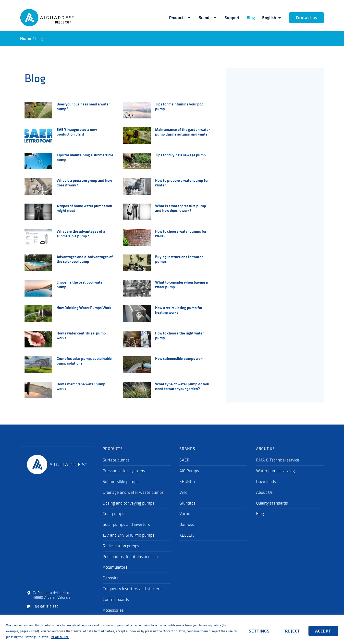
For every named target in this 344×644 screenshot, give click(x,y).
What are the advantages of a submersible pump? (81, 234)
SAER (184, 460)
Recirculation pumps (121, 546)
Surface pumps (116, 460)
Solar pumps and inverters (126, 524)
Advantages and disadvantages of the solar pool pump (85, 259)
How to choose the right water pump (179, 335)
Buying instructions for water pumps (179, 259)
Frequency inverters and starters (132, 589)
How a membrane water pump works (81, 386)
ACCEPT (323, 631)
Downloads (266, 482)
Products (180, 18)
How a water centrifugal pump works (81, 335)
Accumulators (115, 567)
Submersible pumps (121, 482)
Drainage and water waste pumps (133, 492)
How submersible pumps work (179, 358)
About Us (264, 492)
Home (26, 38)
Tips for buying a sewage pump (180, 155)
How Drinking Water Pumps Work (84, 308)
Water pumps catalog (275, 471)
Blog (251, 18)
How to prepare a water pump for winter (182, 183)
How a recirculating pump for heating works (179, 310)
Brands (208, 18)
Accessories (113, 610)
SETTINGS (259, 631)
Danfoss (187, 524)
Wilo (183, 492)
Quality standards (272, 503)
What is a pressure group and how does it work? (84, 183)
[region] (172, 629)
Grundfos (187, 503)
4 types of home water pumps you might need (84, 208)
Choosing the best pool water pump (80, 284)
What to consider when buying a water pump (181, 284)
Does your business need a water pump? (83, 106)
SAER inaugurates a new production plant (77, 132)
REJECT (292, 631)
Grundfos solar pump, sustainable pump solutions (84, 361)
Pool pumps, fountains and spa (130, 557)
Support (232, 18)
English (272, 18)
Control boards (116, 599)
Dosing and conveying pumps (129, 503)
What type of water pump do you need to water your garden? (182, 386)
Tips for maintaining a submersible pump (85, 157)
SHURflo (187, 482)
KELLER (187, 535)
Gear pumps (113, 514)
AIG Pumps (189, 471)
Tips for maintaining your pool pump (180, 106)
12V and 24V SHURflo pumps (129, 535)
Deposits (111, 578)
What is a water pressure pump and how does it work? (181, 208)
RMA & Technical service (278, 460)
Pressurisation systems (124, 471)
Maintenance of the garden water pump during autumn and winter (182, 132)
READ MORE (60, 637)
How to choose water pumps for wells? (181, 234)
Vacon (185, 514)
